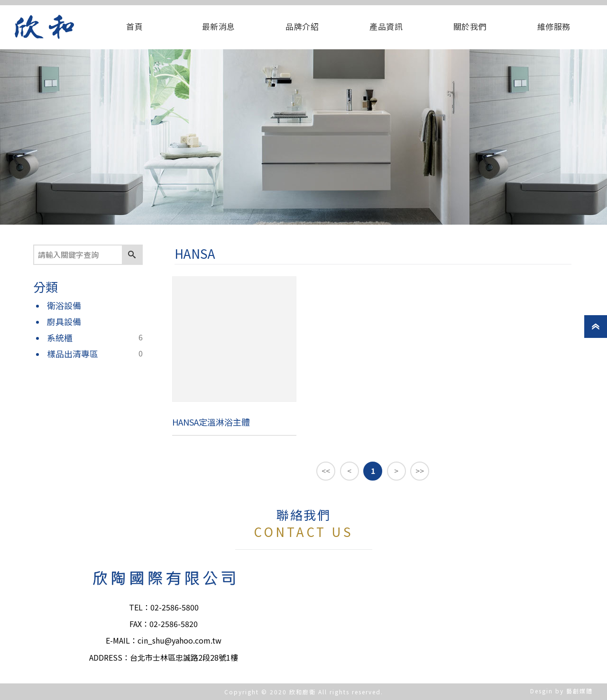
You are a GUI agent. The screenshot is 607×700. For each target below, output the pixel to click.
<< (326, 471)
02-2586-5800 (175, 607)
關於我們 (470, 26)
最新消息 (219, 26)
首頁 (134, 26)
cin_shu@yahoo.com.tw (179, 640)
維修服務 (554, 26)
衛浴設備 (64, 305)
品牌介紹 (302, 26)
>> (420, 471)
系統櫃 (60, 337)
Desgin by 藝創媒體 (561, 691)
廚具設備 (64, 321)
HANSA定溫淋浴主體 (211, 422)
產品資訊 (386, 26)
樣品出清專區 (73, 354)
